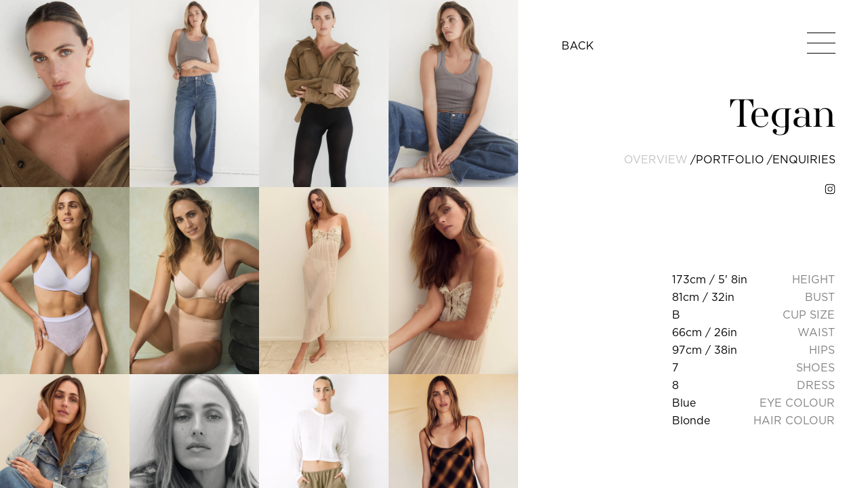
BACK (578, 45)
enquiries (804, 159)
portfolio (730, 159)
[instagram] (830, 189)
